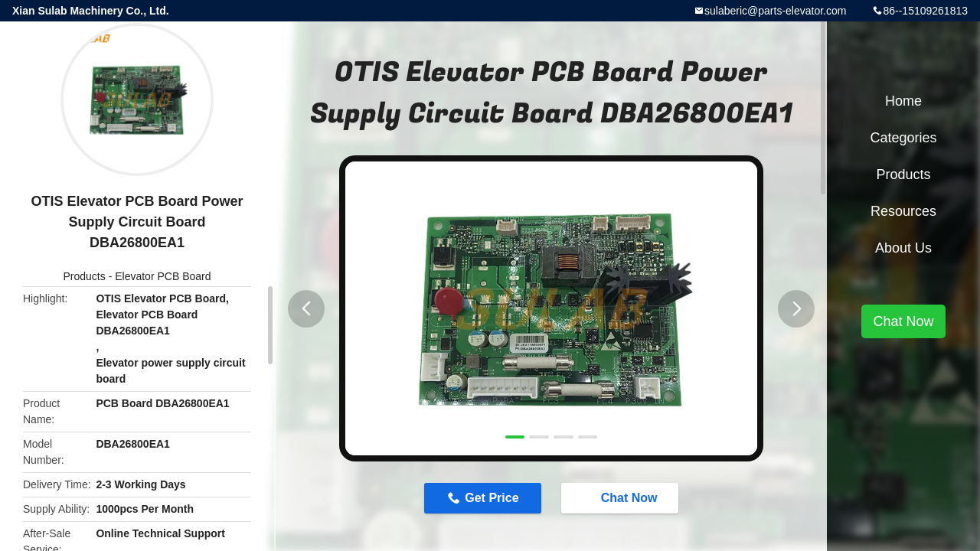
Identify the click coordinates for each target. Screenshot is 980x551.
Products (85, 276)
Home (903, 101)
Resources (903, 211)
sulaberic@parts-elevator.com (775, 11)
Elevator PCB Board (163, 276)
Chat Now (622, 497)
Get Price (492, 498)
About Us (903, 248)
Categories (903, 138)
